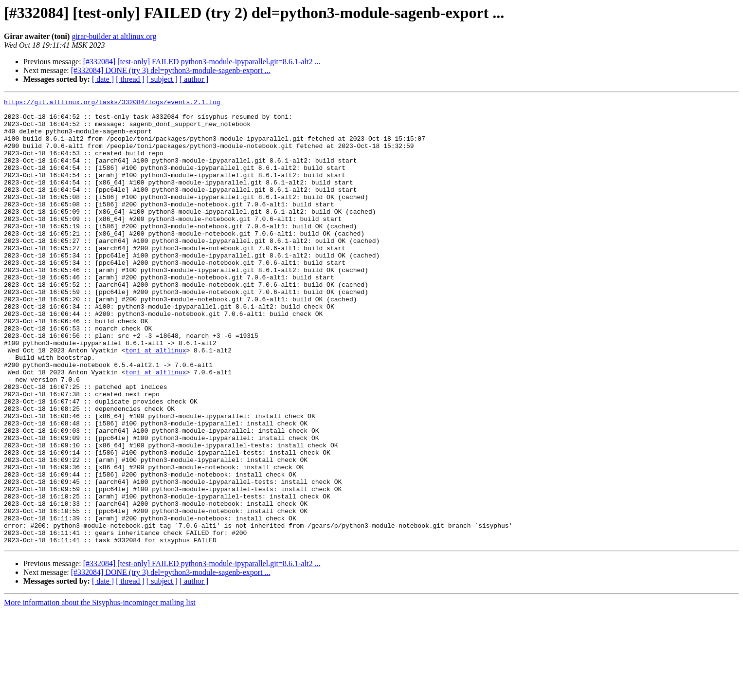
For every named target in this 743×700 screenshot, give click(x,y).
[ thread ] (130, 79)
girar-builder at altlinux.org (114, 36)
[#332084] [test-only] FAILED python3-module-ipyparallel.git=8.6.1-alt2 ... (202, 62)
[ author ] (194, 79)
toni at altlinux (156, 401)
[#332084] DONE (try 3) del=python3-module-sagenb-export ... (171, 70)
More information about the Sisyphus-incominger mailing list (100, 691)
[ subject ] (162, 79)
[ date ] (103, 79)
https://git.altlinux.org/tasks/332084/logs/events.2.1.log (112, 103)
